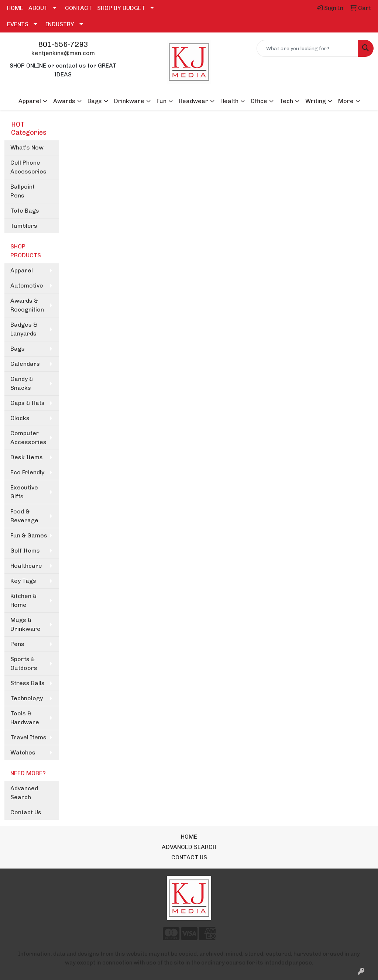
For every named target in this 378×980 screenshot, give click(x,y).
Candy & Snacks (22, 383)
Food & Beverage (24, 516)
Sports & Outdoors (24, 663)
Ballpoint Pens (23, 191)
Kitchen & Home (24, 600)
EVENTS (18, 24)
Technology (27, 698)
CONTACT (78, 8)
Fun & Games (29, 535)
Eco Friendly (27, 472)
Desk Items (27, 457)
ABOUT (38, 8)
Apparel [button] (30, 101)
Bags (18, 349)
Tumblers (24, 226)
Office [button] (259, 101)
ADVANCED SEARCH (189, 847)
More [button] (346, 101)
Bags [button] (95, 101)
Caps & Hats (28, 403)
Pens (17, 644)
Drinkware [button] (129, 101)
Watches (23, 752)
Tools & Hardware (25, 718)
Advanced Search (24, 793)
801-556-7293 (63, 44)
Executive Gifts (24, 492)
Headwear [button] (193, 101)
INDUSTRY (60, 24)
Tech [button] (286, 101)
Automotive (27, 286)
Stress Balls (28, 683)
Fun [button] (161, 101)
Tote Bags (25, 211)
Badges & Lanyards (24, 329)
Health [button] (229, 101)
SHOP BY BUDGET (121, 8)
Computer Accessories (28, 438)
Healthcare (26, 566)
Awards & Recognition (27, 305)
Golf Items (25, 551)
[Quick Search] (307, 48)
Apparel (22, 270)
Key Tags (23, 581)
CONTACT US (189, 857)
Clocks (20, 418)
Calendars (25, 364)
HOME (15, 8)
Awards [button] (64, 101)
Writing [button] (316, 101)
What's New (27, 147)
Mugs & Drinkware (25, 624)
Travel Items (28, 737)
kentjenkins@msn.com (63, 53)
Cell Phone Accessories (28, 167)
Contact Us (26, 812)
